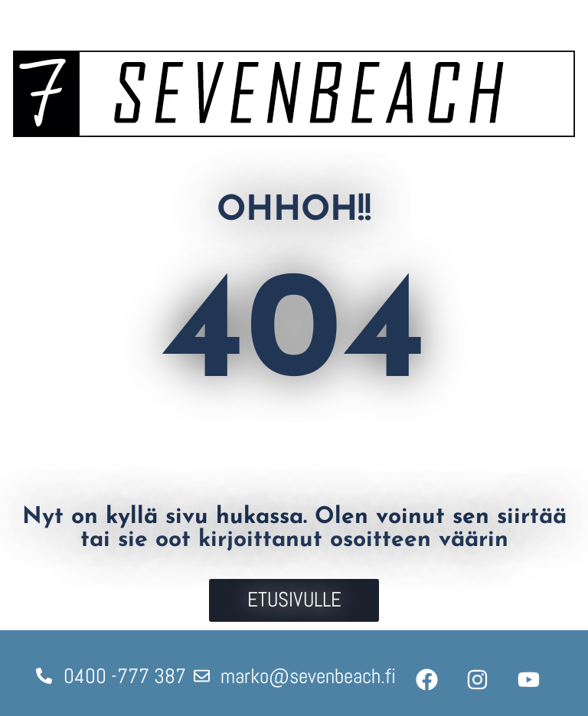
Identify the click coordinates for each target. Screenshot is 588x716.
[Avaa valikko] (550, 17)
